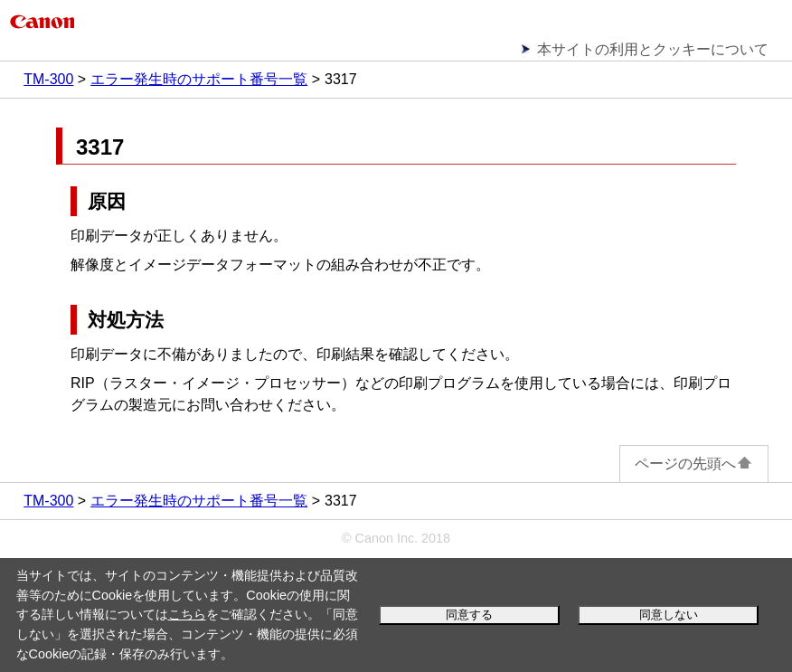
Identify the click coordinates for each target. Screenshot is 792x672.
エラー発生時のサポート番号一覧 (199, 79)
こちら (187, 614)
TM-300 (48, 79)
